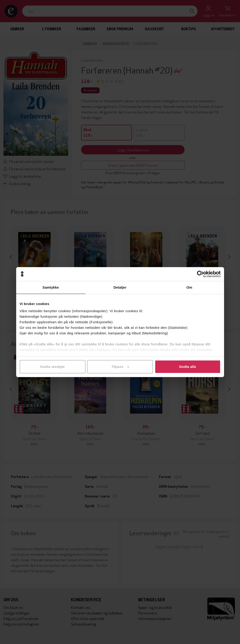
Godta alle (188, 367)
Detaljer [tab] (120, 287)
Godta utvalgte (52, 367)
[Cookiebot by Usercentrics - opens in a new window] (200, 274)
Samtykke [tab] (51, 287)
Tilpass (120, 367)
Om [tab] (189, 287)
